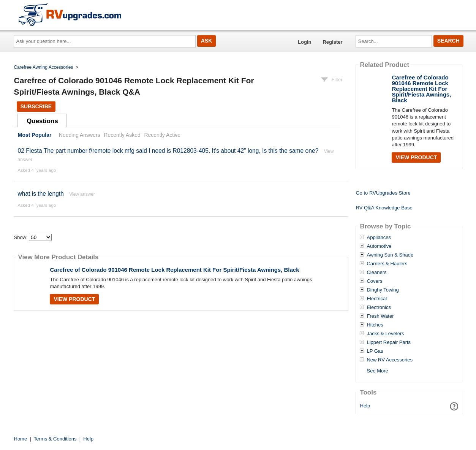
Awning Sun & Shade (390, 255)
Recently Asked (122, 135)
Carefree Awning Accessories (44, 67)
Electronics (379, 307)
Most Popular (35, 135)
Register (332, 42)
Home (21, 439)
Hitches (375, 325)
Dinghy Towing (383, 290)
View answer (82, 194)
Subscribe (36, 106)
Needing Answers (80, 135)
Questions (42, 121)
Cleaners (376, 273)
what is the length (40, 194)
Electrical (377, 299)
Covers (374, 281)
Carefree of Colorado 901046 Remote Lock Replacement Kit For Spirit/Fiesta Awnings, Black (174, 270)
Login (304, 42)
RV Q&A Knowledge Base (384, 208)
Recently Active (162, 135)
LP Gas (375, 351)
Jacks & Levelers (385, 334)
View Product (74, 299)
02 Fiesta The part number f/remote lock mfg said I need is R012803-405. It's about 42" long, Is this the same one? (168, 151)
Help (365, 406)
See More (377, 371)
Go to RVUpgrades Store (383, 193)
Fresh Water (380, 316)
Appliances (379, 238)
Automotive (379, 246)
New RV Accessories (389, 360)
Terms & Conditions (55, 439)
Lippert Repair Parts (389, 342)
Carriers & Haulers (387, 264)
